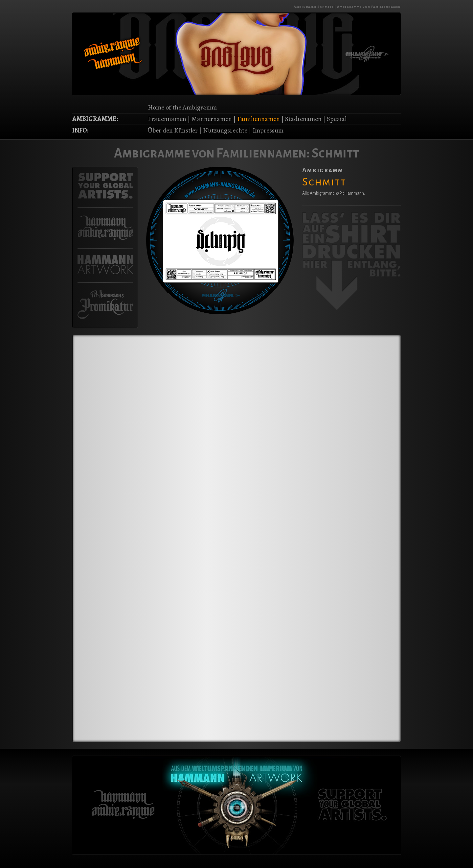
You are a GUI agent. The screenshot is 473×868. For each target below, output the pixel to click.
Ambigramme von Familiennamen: (212, 153)
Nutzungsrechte (225, 130)
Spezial (337, 119)
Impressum (268, 130)
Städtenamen (303, 119)
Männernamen (212, 119)
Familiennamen (259, 119)
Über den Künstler (173, 130)
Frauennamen (167, 119)
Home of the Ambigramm (182, 107)
